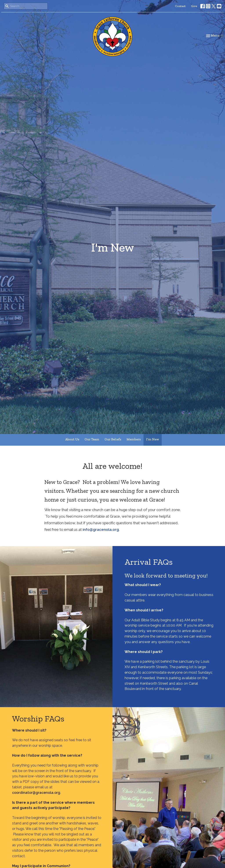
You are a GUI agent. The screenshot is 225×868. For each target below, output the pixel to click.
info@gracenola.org (101, 530)
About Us (72, 439)
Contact (180, 6)
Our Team (92, 439)
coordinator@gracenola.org (36, 793)
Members (134, 439)
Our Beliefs (113, 439)
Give (194, 6)
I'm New (153, 439)
